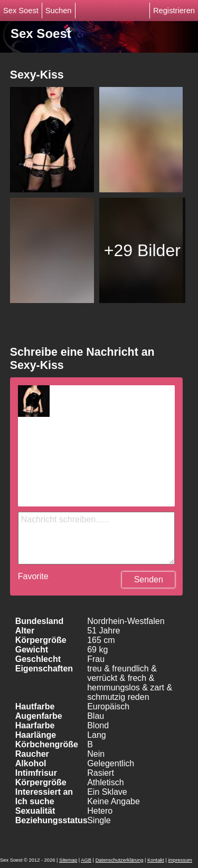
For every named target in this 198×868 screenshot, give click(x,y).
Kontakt (156, 860)
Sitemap (68, 860)
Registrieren (174, 11)
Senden (149, 579)
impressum (180, 860)
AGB (86, 860)
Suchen (59, 11)
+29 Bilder (142, 250)
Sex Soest (21, 11)
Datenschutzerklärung (120, 860)
